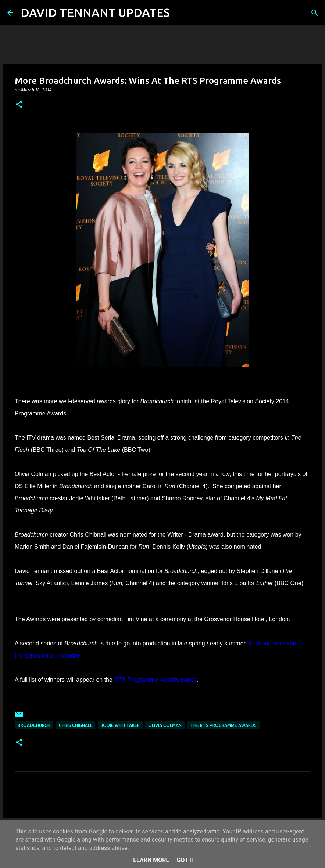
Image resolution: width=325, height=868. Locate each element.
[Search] (180, 13)
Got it (185, 860)
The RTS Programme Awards (223, 725)
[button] (19, 105)
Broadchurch (34, 725)
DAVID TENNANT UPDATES (95, 12)
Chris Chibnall (76, 725)
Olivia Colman (165, 725)
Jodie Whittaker (120, 725)
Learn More (151, 860)
